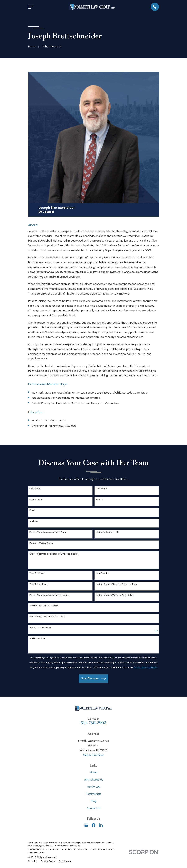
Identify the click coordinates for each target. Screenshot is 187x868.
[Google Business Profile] (86, 825)
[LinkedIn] (101, 825)
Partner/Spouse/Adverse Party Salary (115, 595)
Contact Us (94, 808)
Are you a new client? (40, 627)
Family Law (94, 787)
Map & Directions (94, 755)
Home (94, 772)
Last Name (101, 489)
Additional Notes (38, 638)
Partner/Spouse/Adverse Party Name (48, 532)
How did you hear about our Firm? (47, 617)
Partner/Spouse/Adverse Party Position (49, 595)
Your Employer (37, 573)
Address (34, 521)
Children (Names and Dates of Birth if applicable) (54, 554)
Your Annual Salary (39, 584)
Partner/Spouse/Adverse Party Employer (116, 584)
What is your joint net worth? (44, 606)
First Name (35, 489)
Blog (93, 801)
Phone (99, 499)
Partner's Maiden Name (41, 543)
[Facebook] (94, 825)
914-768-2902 (93, 723)
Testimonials (93, 794)
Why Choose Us (93, 780)
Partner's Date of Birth (107, 532)
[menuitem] (33, 861)
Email (32, 510)
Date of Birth (36, 499)
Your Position (103, 573)
